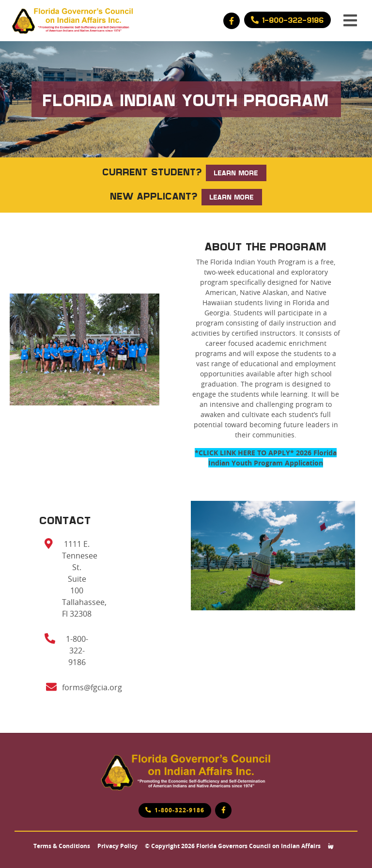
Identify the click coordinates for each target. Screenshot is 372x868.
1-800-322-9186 (77, 651)
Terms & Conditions (62, 846)
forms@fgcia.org (92, 687)
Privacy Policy (117, 846)
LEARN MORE (236, 173)
